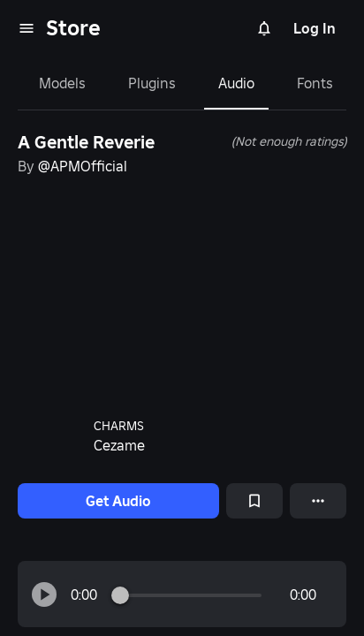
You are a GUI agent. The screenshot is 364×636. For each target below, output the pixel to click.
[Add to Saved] (254, 501)
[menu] (27, 28)
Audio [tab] (236, 83)
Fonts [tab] (315, 83)
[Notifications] (264, 28)
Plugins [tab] (152, 83)
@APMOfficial (83, 166)
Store (73, 28)
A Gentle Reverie (86, 142)
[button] (44, 594)
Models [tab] (62, 83)
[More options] (318, 501)
